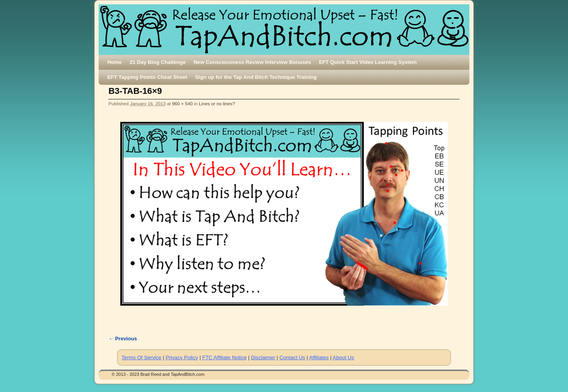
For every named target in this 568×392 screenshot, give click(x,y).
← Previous (123, 339)
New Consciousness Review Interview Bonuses (252, 62)
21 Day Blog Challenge (158, 62)
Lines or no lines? (217, 104)
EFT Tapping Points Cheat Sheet (147, 77)
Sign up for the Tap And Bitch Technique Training (256, 77)
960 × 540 (182, 104)
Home (115, 62)
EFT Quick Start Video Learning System (368, 62)
